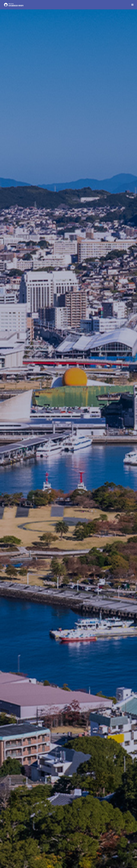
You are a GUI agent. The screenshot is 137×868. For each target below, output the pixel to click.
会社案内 (25, 856)
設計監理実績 (69, 570)
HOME (13, 856)
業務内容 (113, 291)
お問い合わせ (69, 762)
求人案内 (83, 856)
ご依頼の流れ (97, 662)
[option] (68, 53)
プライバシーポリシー (117, 856)
